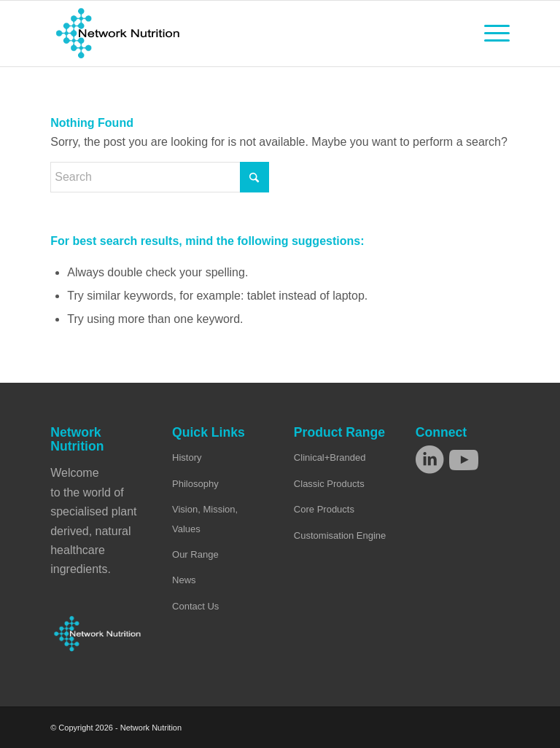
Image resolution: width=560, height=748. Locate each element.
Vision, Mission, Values (205, 519)
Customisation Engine (340, 535)
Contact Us (195, 606)
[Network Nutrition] (118, 34)
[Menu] (490, 34)
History (187, 457)
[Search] (160, 177)
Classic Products (329, 484)
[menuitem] (490, 34)
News (184, 580)
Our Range (195, 554)
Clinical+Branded (330, 457)
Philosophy (195, 484)
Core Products (324, 509)
